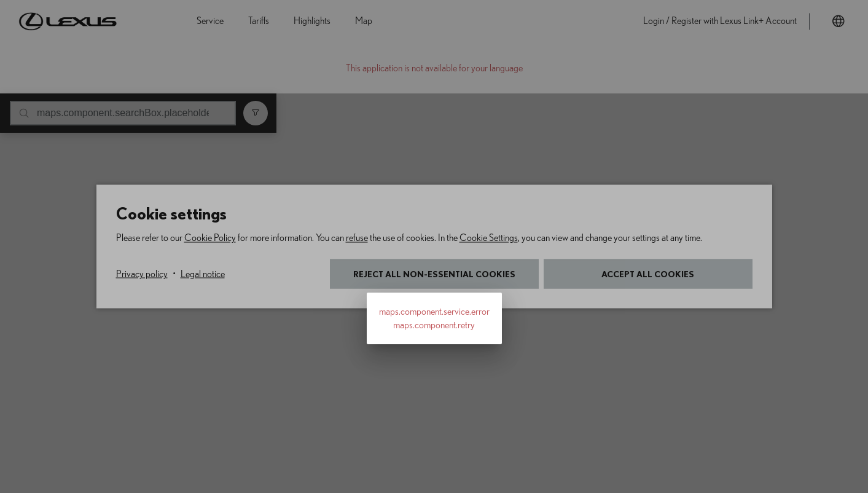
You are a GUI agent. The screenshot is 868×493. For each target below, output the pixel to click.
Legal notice (203, 274)
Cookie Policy (210, 238)
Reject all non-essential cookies (434, 274)
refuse (357, 238)
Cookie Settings (489, 238)
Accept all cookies (648, 274)
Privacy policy (142, 274)
